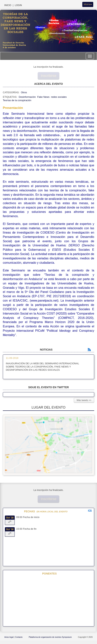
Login (18, 5)
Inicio (8, 5)
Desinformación (27, 97)
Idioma (88, 4)
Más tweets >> (84, 400)
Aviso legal (9, 637)
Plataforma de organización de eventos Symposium (50, 637)
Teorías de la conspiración (17, 100)
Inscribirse (49, 76)
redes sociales (59, 97)
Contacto (19, 637)
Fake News (43, 97)
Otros (24, 92)
